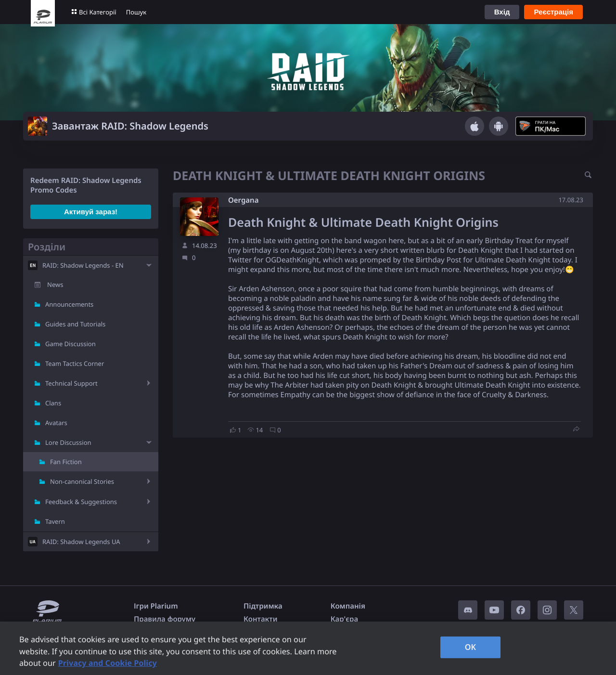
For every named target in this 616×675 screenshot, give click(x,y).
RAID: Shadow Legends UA (81, 542)
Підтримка (263, 606)
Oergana (243, 200)
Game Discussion (71, 344)
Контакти (260, 619)
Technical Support (71, 383)
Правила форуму (165, 619)
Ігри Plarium (156, 606)
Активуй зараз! (91, 212)
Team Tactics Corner (75, 363)
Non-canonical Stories (82, 481)
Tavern (55, 521)
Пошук (136, 12)
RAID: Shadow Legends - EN (83, 265)
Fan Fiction (66, 462)
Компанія (348, 606)
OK (471, 647)
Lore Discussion (68, 442)
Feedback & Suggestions (81, 502)
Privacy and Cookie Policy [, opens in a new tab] (108, 663)
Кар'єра (344, 619)
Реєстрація (553, 12)
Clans (53, 403)
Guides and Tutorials (75, 324)
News (55, 285)
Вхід (502, 12)
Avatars (56, 423)
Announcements (69, 304)
